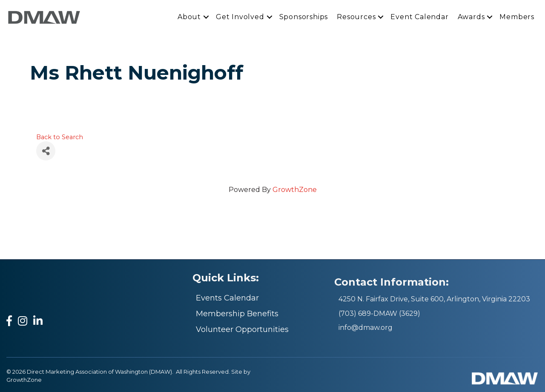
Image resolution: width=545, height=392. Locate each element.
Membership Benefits (237, 314)
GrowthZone (295, 190)
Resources (356, 17)
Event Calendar (419, 17)
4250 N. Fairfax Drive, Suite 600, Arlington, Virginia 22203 (434, 299)
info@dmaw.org (366, 328)
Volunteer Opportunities (242, 329)
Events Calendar (227, 298)
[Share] (46, 151)
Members (517, 17)
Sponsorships (304, 17)
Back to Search (60, 137)
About (189, 17)
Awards (471, 17)
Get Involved (240, 17)
